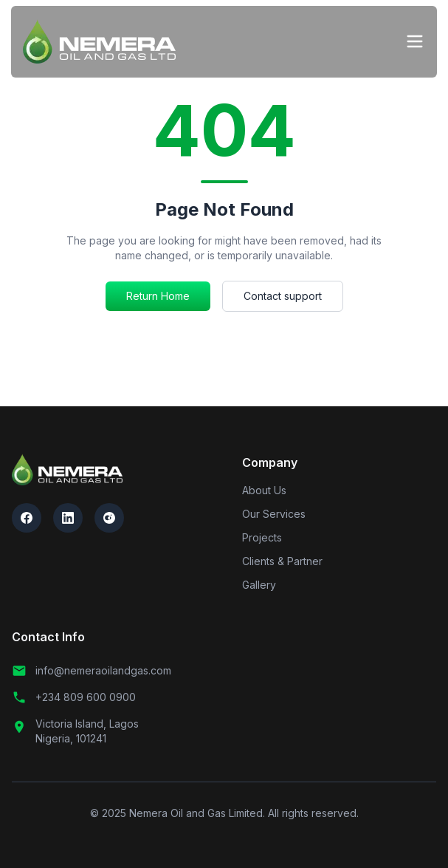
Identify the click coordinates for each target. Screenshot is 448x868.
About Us (264, 490)
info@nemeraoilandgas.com (92, 671)
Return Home (158, 296)
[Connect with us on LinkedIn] (68, 518)
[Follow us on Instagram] (109, 518)
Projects (262, 537)
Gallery (259, 585)
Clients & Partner (282, 561)
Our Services (274, 514)
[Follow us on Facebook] (27, 518)
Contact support (283, 296)
